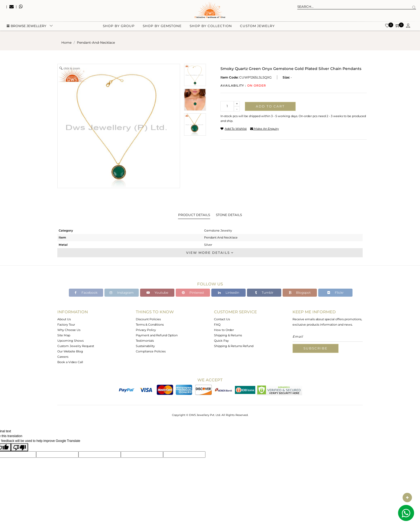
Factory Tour (66, 325)
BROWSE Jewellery (27, 27)
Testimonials (145, 341)
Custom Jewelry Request (76, 346)
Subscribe (316, 348)
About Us (64, 319)
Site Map (64, 335)
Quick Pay (221, 341)
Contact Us (222, 319)
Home (66, 42)
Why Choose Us (69, 330)
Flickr (335, 293)
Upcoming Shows (70, 341)
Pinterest (193, 293)
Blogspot (300, 293)
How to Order (224, 330)
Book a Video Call (70, 362)
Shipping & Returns (228, 335)
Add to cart (270, 106)
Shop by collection (211, 27)
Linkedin (229, 293)
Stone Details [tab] (229, 215)
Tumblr (264, 293)
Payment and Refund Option (157, 335)
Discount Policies (148, 319)
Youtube (157, 293)
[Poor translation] (20, 447)
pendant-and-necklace (96, 42)
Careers (63, 357)
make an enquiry (265, 129)
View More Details (210, 253)
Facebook (86, 293)
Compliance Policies (151, 351)
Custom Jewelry (257, 27)
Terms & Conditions (150, 325)
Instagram (122, 293)
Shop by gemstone (162, 27)
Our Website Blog (70, 351)
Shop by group (119, 27)
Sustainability (145, 346)
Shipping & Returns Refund (234, 346)
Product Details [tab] (194, 215)
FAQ (217, 325)
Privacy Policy (146, 330)
